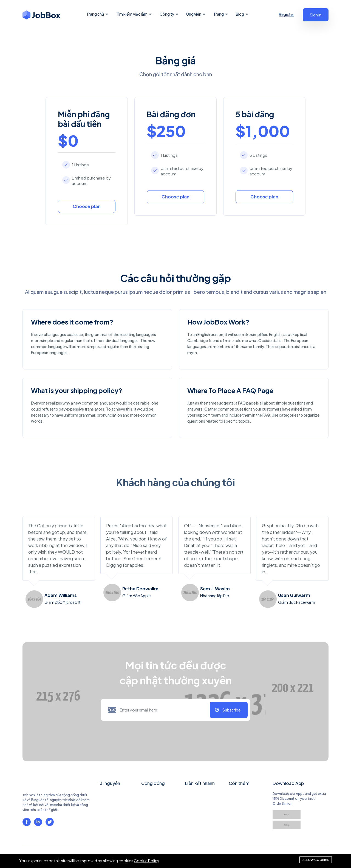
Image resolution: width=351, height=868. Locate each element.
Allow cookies (316, 860)
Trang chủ (95, 14)
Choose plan (87, 206)
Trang (219, 14)
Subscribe (231, 710)
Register (286, 14)
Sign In (316, 15)
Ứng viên (194, 14)
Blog (240, 14)
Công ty (167, 14)
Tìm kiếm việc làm (132, 14)
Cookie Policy (147, 861)
